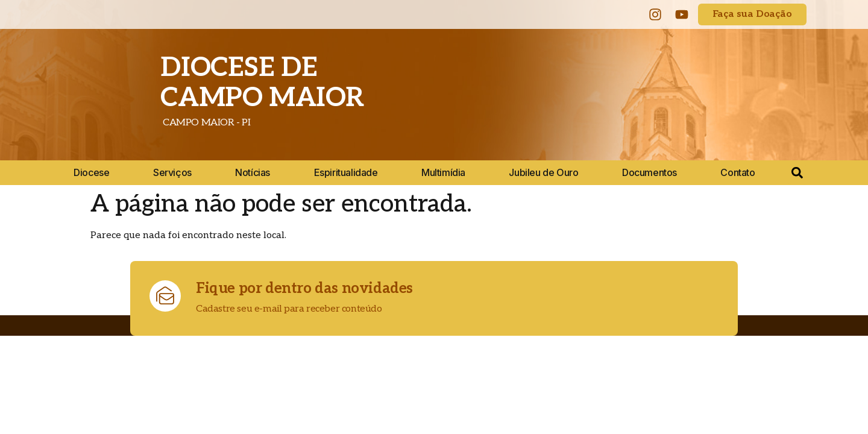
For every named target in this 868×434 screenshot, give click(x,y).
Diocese (91, 172)
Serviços (172, 172)
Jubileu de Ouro (543, 172)
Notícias (253, 172)
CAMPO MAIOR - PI (205, 123)
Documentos (649, 172)
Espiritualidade (346, 172)
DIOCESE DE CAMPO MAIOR (262, 83)
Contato (737, 172)
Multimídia (443, 172)
